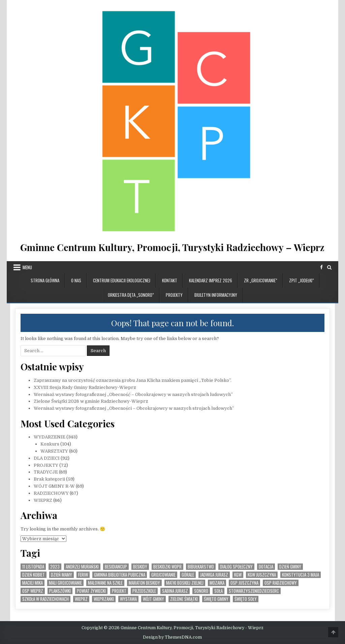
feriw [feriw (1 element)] (83, 575)
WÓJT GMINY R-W (54, 486)
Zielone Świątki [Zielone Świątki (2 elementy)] (184, 599)
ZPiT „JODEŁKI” (302, 280)
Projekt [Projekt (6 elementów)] (119, 591)
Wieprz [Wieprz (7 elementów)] (81, 599)
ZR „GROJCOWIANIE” (261, 280)
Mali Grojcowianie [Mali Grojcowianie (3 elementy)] (65, 583)
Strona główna (45, 280)
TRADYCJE (46, 472)
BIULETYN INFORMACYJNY (216, 295)
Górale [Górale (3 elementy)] (188, 575)
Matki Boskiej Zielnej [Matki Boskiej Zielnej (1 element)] (185, 583)
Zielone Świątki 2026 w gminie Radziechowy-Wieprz (91, 401)
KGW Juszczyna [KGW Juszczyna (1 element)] (262, 575)
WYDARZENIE (50, 437)
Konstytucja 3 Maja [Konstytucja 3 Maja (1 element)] (301, 575)
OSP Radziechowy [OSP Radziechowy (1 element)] (281, 583)
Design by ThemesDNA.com (172, 637)
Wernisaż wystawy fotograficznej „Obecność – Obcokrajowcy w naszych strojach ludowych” (133, 394)
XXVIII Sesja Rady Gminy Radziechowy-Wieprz (85, 387)
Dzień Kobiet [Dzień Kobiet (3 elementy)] (34, 575)
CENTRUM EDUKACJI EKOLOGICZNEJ (122, 280)
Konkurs (50, 444)
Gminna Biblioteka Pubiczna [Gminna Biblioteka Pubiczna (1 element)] (120, 575)
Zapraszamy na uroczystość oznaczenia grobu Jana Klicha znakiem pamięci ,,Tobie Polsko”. (133, 380)
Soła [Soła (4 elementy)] (218, 591)
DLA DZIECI (47, 458)
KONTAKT (170, 280)
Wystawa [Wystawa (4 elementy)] (128, 599)
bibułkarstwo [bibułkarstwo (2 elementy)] (201, 567)
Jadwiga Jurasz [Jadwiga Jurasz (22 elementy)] (214, 575)
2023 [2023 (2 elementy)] (55, 567)
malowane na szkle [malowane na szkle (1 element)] (105, 583)
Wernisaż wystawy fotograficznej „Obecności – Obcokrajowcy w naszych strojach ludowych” (134, 408)
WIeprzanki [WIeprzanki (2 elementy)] (104, 599)
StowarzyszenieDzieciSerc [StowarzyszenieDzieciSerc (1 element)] (254, 591)
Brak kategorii (49, 479)
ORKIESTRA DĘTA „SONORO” (131, 295)
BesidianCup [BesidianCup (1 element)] (116, 567)
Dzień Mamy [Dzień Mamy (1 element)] (61, 575)
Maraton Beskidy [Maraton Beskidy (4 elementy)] (144, 583)
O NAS (76, 280)
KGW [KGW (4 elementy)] (238, 575)
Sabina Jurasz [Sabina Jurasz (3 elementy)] (175, 591)
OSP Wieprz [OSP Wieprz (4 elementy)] (33, 591)
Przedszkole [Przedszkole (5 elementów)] (144, 591)
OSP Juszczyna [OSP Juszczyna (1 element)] (244, 583)
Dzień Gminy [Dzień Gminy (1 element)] (290, 567)
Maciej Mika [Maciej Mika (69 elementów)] (33, 583)
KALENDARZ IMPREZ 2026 (211, 280)
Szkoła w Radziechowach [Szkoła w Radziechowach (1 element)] (45, 599)
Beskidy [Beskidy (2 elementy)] (140, 567)
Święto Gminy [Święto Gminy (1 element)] (216, 599)
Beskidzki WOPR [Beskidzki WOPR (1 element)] (167, 567)
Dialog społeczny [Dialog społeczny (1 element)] (236, 567)
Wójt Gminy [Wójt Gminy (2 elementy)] (153, 599)
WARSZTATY (54, 451)
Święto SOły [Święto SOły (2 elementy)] (246, 599)
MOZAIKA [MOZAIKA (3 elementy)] (217, 583)
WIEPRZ (43, 500)
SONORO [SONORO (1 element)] (201, 591)
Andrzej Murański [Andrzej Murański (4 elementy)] (82, 567)
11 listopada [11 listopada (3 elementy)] (33, 567)
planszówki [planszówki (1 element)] (60, 591)
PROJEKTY (174, 295)
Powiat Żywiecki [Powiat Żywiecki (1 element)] (91, 591)
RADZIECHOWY (51, 493)
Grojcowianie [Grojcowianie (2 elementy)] (163, 575)
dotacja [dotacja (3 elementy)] (266, 567)
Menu (27, 267)
